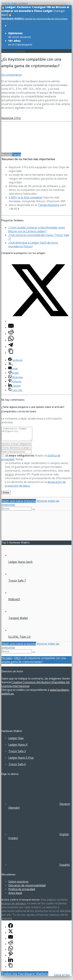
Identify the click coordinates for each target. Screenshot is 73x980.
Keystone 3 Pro (11, 118)
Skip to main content (15, 3)
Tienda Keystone (49, 205)
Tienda (17, 154)
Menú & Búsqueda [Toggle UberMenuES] (13, 51)
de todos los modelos (22, 27)
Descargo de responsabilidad (27, 888)
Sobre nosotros (18, 884)
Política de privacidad (22, 892)
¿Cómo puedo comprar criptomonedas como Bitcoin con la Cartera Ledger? (37, 229)
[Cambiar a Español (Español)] (39, 867)
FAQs (18, 661)
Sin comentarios (12, 75)
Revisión (7, 154)
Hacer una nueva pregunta (19, 503)
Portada (6, 661)
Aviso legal (15, 895)
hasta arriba (62, 975)
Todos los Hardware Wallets (25, 976)
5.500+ (25, 197)
